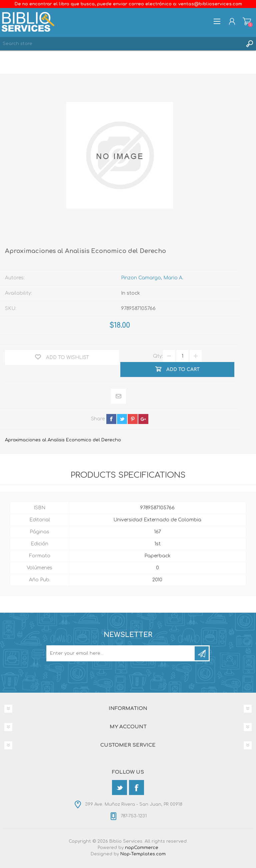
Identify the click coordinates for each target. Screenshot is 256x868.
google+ (143, 419)
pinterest (133, 419)
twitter (122, 419)
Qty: (158, 356)
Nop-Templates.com (143, 854)
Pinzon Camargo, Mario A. (152, 278)
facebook (111, 419)
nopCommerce (142, 848)
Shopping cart (247, 21)
